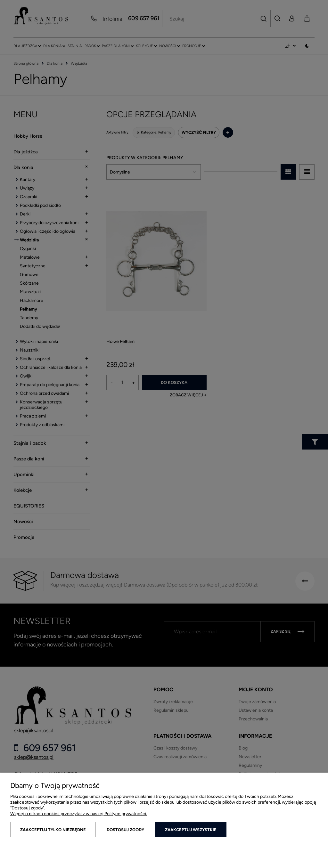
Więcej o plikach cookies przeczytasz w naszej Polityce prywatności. (79, 814)
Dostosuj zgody (125, 830)
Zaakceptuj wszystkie (191, 830)
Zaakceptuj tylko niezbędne (53, 830)
